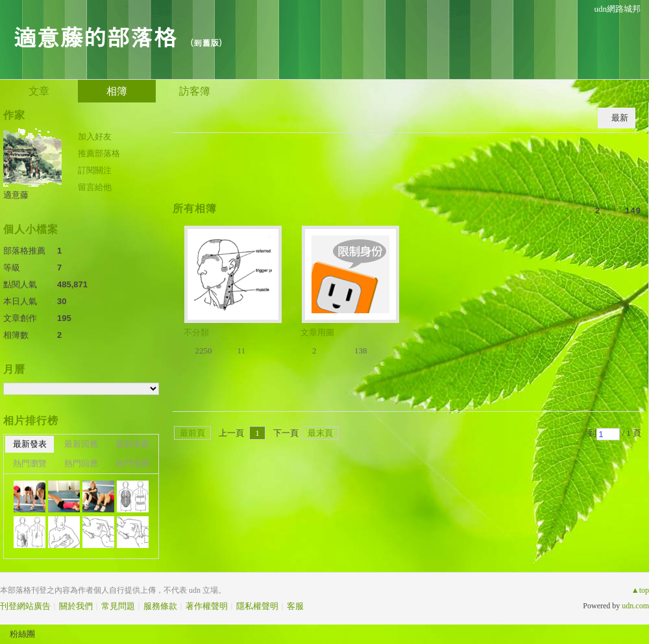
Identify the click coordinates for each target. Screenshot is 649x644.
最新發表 (30, 444)
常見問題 (118, 606)
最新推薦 (132, 444)
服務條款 (160, 606)
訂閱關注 (95, 170)
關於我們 (76, 606)
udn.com (635, 606)
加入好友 (95, 137)
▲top (640, 590)
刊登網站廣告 (25, 606)
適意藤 (16, 195)
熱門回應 (81, 463)
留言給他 (95, 187)
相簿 (117, 91)
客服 (295, 606)
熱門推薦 (132, 463)
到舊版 (206, 42)
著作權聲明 (207, 606)
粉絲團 (22, 634)
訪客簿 (195, 91)
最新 (620, 118)
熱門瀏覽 (30, 463)
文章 (39, 91)
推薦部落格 (99, 153)
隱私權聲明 (257, 606)
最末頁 (320, 433)
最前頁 (192, 433)
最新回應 (81, 444)
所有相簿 (195, 209)
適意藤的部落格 (95, 36)
